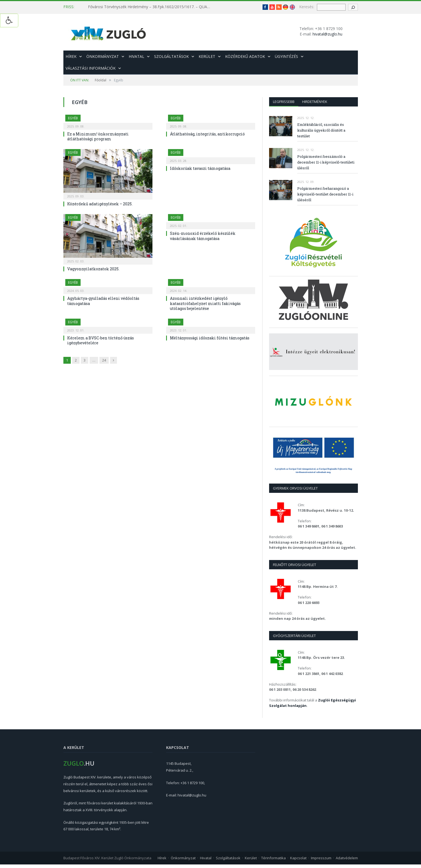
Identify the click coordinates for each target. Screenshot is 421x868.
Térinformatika (273, 858)
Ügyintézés (286, 56)
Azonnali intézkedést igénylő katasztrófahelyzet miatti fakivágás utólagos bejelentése (205, 303)
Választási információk (91, 68)
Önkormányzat (103, 56)
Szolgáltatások (171, 56)
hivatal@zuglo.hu (327, 34)
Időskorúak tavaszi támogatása (200, 168)
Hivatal (136, 56)
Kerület (207, 56)
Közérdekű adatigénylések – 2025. (100, 204)
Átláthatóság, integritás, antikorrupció (207, 134)
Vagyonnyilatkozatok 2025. (93, 269)
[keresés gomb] (353, 7)
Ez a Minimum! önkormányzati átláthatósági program (98, 136)
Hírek (71, 56)
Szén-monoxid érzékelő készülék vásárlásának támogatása (203, 236)
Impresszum (321, 858)
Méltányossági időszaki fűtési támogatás (210, 338)
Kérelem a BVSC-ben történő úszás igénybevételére (101, 340)
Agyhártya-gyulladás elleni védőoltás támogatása (103, 301)
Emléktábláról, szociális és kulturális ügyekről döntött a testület (321, 130)
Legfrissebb (284, 102)
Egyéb (73, 118)
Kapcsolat (298, 858)
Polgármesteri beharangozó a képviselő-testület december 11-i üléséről (325, 194)
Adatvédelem (347, 858)
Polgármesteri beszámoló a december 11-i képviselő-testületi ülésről (326, 162)
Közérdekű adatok (245, 56)
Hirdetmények (315, 102)
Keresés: (307, 7)
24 (104, 360)
